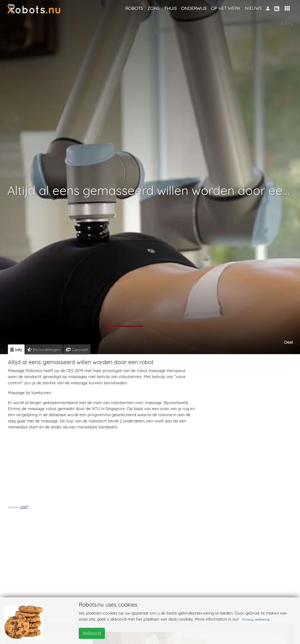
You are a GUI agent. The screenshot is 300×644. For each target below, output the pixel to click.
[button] (287, 8)
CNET (24, 507)
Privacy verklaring (256, 619)
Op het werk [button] (226, 8)
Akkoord (92, 633)
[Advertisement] (102, 466)
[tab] (16, 350)
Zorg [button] (153, 8)
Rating (287, 23)
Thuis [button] (170, 8)
